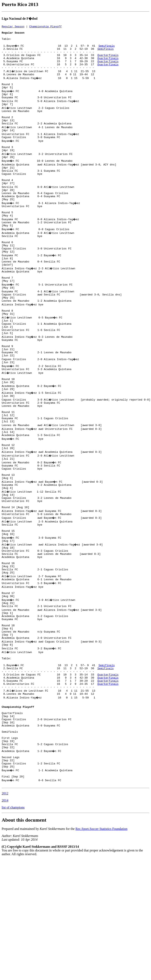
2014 (5, 910)
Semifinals (107, 49)
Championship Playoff (46, 27)
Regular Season (13, 27)
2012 (5, 903)
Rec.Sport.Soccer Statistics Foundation (101, 938)
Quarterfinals (108, 61)
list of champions (13, 917)
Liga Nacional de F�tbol (20, 19)
